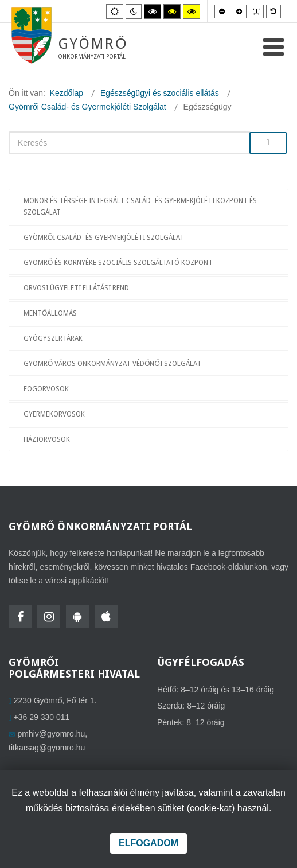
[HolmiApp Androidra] (77, 617)
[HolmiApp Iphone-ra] (106, 617)
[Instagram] (49, 617)
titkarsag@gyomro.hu (47, 748)
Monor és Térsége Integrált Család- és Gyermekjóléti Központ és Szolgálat (140, 207)
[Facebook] (20, 617)
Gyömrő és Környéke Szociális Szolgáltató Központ (118, 263)
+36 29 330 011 (42, 717)
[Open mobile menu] (273, 47)
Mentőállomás (50, 313)
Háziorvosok (47, 439)
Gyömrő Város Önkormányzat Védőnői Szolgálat (112, 364)
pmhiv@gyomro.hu (52, 734)
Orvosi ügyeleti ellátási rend (76, 288)
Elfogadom (148, 843)
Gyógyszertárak (53, 338)
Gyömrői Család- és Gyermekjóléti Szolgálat (104, 238)
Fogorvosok (46, 389)
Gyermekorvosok (54, 414)
